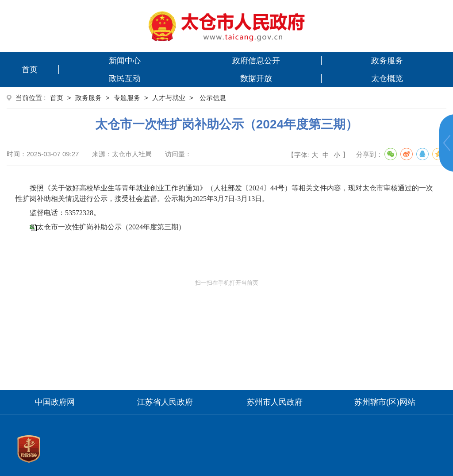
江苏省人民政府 (165, 402)
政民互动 (125, 78)
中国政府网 (55, 402)
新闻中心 (125, 61)
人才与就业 (169, 98)
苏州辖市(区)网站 (385, 402)
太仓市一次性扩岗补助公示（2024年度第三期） (111, 227)
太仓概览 (387, 78)
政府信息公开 (256, 61)
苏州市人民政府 (275, 402)
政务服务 (387, 61)
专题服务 (127, 98)
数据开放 (256, 78)
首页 (30, 70)
